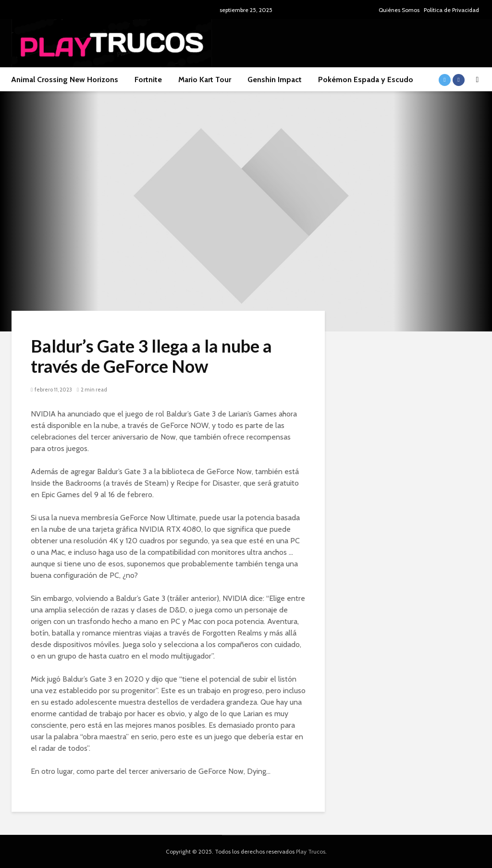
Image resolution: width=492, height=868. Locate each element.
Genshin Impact (275, 79)
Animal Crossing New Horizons (65, 79)
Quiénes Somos (399, 10)
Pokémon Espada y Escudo (366, 79)
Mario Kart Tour (205, 79)
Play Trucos (311, 851)
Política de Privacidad (451, 10)
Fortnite (148, 79)
